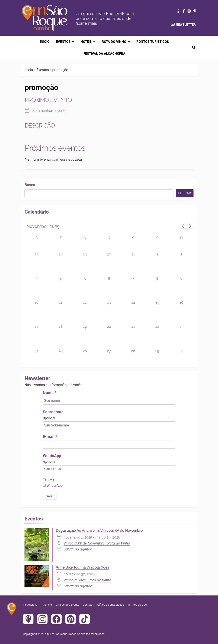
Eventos (63, 42)
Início (45, 42)
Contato (88, 605)
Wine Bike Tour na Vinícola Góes (83, 567)
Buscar (185, 193)
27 (37, 254)
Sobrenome (53, 412)
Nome (48, 393)
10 (37, 303)
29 (85, 254)
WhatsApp (52, 456)
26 (85, 351)
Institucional (31, 605)
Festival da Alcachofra (104, 54)
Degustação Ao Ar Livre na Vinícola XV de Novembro (99, 530)
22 (157, 327)
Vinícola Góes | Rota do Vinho (87, 580)
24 (37, 351)
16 (181, 303)
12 (85, 303)
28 (61, 254)
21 (133, 327)
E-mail (49, 437)
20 (109, 327)
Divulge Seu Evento (67, 605)
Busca (30, 185)
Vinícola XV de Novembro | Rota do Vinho (97, 543)
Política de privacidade (110, 605)
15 (157, 303)
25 (61, 350)
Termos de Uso (137, 605)
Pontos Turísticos (153, 42)
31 (133, 254)
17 (37, 327)
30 (109, 254)
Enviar (50, 496)
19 (85, 327)
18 (61, 327)
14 (133, 303)
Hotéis (86, 42)
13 (109, 303)
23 (181, 327)
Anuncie (47, 605)
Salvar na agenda (78, 549)
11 (61, 303)
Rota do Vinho (114, 42)
